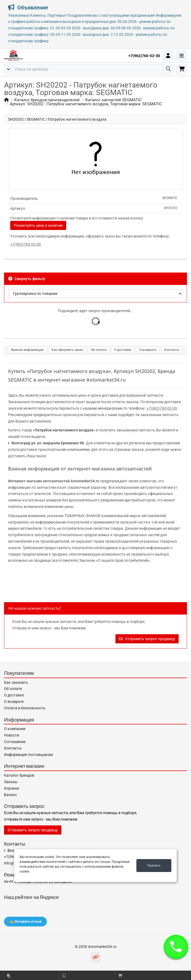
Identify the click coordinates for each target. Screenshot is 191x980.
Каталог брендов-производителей (47, 100)
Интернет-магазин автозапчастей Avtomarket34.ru (54, 481)
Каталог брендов (19, 775)
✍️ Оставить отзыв (25, 921)
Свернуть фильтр (27, 279)
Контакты (172, 350)
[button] (176, 947)
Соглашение (15, 742)
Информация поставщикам (28, 755)
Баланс (10, 795)
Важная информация (27, 350)
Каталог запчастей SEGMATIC (114, 100)
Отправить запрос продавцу (147, 639)
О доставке (123, 350)
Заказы (11, 782)
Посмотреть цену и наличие (38, 225)
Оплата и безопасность (25, 708)
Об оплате (99, 350)
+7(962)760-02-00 (144, 56)
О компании (15, 729)
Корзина (12, 788)
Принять (154, 866)
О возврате (148, 350)
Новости (12, 735)
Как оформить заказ (67, 350)
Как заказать (16, 682)
